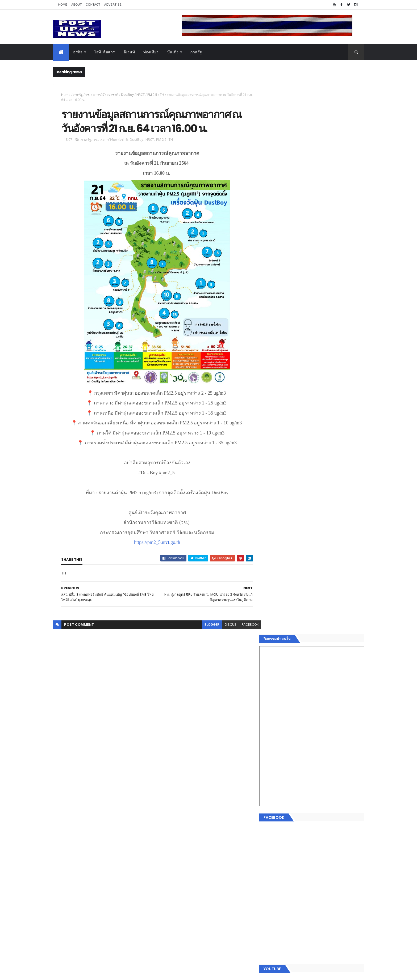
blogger (208, 625)
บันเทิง (173, 52)
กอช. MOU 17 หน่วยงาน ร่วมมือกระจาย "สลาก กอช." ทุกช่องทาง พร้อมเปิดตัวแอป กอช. (326, 568)
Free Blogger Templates (116, 973)
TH (162, 95)
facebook (246, 625)
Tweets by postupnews (289, 500)
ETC (274, 900)
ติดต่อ (272, 860)
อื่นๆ (271, 854)
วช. (88, 95)
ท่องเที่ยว (151, 52)
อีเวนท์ (129, 52)
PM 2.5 (152, 95)
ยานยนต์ (275, 803)
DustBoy (127, 95)
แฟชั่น (273, 841)
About (76, 5)
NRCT (141, 95)
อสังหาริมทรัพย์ (280, 797)
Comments (340, 874)
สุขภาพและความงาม (285, 835)
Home (63, 5)
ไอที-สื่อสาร (105, 52)
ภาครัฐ (196, 52)
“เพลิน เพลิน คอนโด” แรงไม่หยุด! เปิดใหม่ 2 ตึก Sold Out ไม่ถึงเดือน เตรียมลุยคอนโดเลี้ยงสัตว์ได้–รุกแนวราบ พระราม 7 (327, 549)
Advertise (113, 5)
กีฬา (271, 828)
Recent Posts (292, 874)
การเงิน (274, 822)
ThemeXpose (83, 973)
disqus (227, 625)
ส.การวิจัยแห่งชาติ (106, 95)
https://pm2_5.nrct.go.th (155, 543)
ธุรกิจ (78, 52)
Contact (93, 5)
